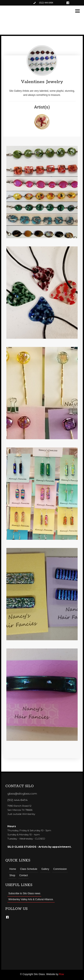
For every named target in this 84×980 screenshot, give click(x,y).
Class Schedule (29, 869)
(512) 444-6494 (17, 800)
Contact (24, 875)
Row (62, 974)
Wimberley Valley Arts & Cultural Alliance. (31, 899)
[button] (77, 11)
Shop (12, 875)
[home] (16, 11)
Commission (60, 869)
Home (13, 869)
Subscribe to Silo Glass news (24, 893)
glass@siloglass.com (22, 794)
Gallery (45, 869)
